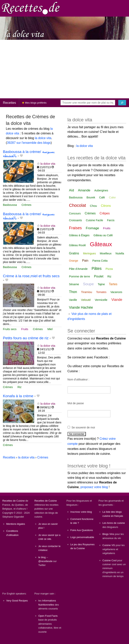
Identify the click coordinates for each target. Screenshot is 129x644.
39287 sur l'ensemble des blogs (29, 143)
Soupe (88, 284)
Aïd (72, 190)
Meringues (89, 253)
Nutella (120, 253)
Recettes (9, 103)
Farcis (111, 220)
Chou (93, 206)
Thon (73, 292)
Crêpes (105, 213)
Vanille (73, 300)
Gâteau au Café (103, 235)
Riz (19, 387)
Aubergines (101, 190)
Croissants (76, 220)
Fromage (93, 228)
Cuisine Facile (94, 220)
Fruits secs (10, 329)
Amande (84, 190)
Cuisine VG (109, 545)
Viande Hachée (81, 307)
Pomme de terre (80, 276)
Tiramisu (87, 292)
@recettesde (45, 561)
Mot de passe (76, 403)
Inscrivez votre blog (81, 512)
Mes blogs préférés (34, 103)
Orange (74, 261)
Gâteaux (101, 244)
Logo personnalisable (82, 537)
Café (102, 197)
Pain (85, 261)
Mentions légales (16, 524)
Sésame (74, 284)
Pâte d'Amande (78, 269)
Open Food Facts (48, 616)
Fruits (25, 329)
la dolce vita (43, 138)
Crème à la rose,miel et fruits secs (31, 276)
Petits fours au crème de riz (26, 338)
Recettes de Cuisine (14, 501)
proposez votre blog (94, 487)
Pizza (109, 269)
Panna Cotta (100, 261)
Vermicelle (101, 300)
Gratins (74, 253)
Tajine (101, 284)
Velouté (86, 300)
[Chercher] (122, 103)
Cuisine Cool (110, 560)
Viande (117, 300)
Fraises (76, 228)
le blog (42, 557)
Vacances (116, 292)
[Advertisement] (64, 69)
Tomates (101, 292)
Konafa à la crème (18, 396)
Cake (112, 197)
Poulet (99, 276)
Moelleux (106, 253)
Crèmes (26, 205)
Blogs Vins (108, 534)
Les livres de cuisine (114, 523)
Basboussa (10, 205)
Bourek (91, 197)
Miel (50, 329)
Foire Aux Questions (82, 530)
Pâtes (97, 268)
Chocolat (78, 205)
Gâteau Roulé (77, 245)
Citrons (106, 206)
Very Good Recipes (17, 601)
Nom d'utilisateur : (78, 379)
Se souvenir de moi (83, 427)
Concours (75, 213)
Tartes (113, 284)
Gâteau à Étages (79, 235)
